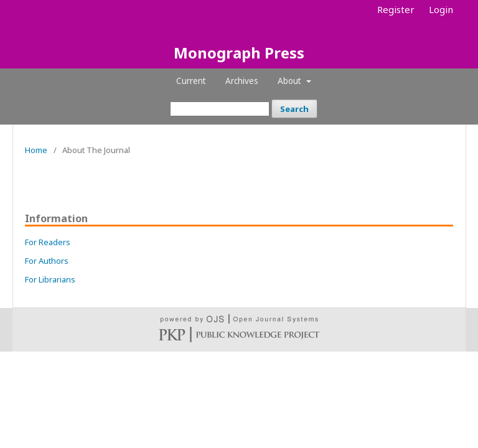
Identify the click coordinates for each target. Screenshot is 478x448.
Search (294, 109)
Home (36, 150)
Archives (242, 81)
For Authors (47, 261)
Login (441, 9)
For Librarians (50, 279)
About (291, 81)
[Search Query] (220, 109)
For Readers (48, 242)
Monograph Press (239, 53)
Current (191, 81)
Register (396, 9)
